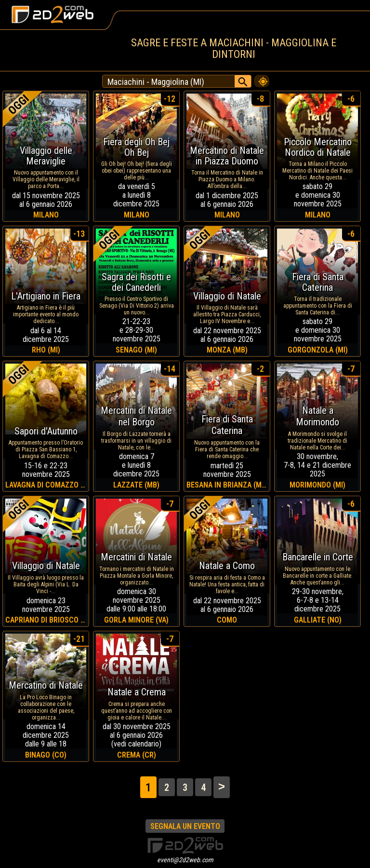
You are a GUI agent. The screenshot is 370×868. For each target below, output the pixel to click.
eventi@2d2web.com (185, 860)
